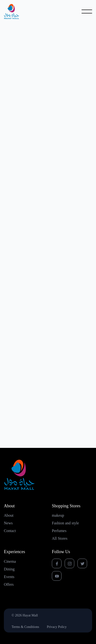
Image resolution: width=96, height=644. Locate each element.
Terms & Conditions (25, 627)
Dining (9, 569)
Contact (10, 531)
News (8, 523)
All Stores (60, 539)
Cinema (10, 562)
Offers (9, 585)
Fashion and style (65, 523)
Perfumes (59, 531)
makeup (58, 515)
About (9, 515)
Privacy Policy (57, 627)
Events (9, 577)
